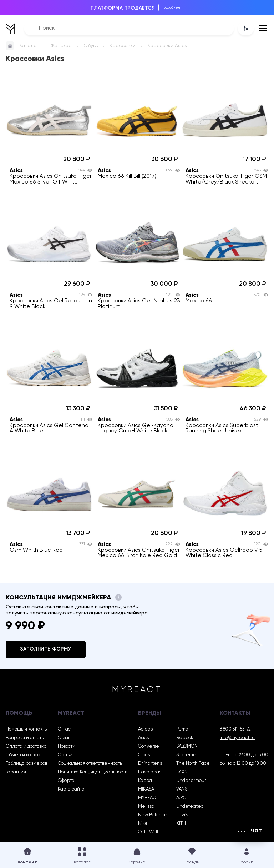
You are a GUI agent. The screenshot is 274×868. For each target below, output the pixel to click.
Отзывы (66, 738)
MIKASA (146, 789)
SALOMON (187, 746)
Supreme (186, 755)
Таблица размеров (26, 764)
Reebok (185, 738)
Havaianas (150, 772)
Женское (61, 46)
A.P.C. (182, 798)
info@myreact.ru (237, 738)
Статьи (65, 755)
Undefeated (190, 806)
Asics (143, 738)
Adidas (145, 729)
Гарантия (16, 772)
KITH (181, 824)
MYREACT (148, 798)
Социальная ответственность (90, 764)
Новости (67, 746)
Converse (149, 746)
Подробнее (171, 7)
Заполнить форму (46, 649)
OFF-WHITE (151, 832)
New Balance (153, 815)
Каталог (29, 46)
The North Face (193, 764)
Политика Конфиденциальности (93, 772)
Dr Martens (150, 764)
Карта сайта (71, 789)
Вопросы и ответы (25, 738)
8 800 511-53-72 (235, 729)
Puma (182, 729)
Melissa (146, 806)
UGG (181, 772)
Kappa (145, 781)
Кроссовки (123, 46)
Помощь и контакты (27, 729)
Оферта (66, 781)
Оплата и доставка (26, 746)
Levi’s (182, 815)
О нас (64, 729)
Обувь (91, 46)
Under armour (191, 781)
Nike (143, 824)
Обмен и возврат (24, 755)
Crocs (144, 755)
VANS (182, 789)
